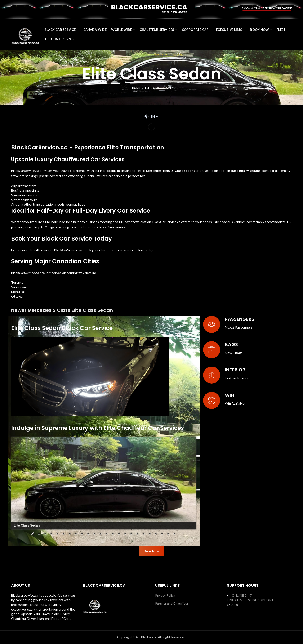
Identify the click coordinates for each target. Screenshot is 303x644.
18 (137, 534)
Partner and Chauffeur (172, 603)
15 (119, 534)
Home (136, 88)
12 (100, 534)
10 (88, 534)
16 (125, 534)
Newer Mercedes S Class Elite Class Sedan (62, 310)
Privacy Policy (165, 595)
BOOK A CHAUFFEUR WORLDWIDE (267, 8)
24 (174, 534)
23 (168, 534)
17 (131, 534)
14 (113, 534)
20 (150, 534)
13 (107, 534)
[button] (151, 116)
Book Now (151, 551)
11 (94, 534)
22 (162, 534)
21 (156, 534)
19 (143, 534)
